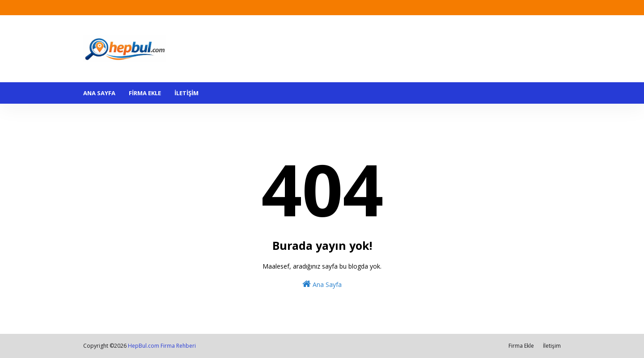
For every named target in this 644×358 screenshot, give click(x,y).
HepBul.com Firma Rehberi (162, 346)
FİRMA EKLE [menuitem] (145, 93)
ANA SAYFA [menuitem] (99, 93)
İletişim (552, 346)
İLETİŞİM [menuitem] (186, 93)
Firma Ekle (521, 346)
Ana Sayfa (322, 284)
